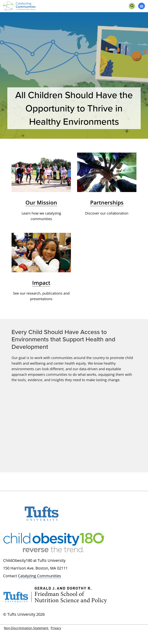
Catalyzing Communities (40, 576)
